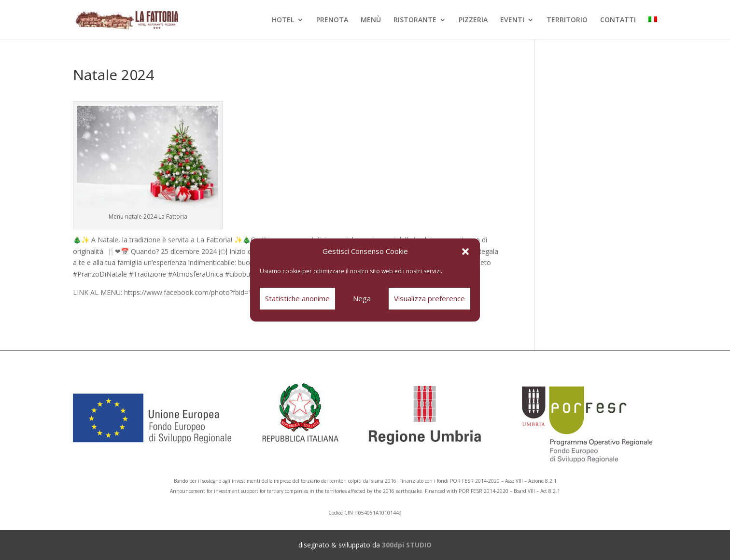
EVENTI (512, 20)
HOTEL (283, 20)
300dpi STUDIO (407, 545)
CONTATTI (618, 20)
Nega (362, 298)
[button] (465, 252)
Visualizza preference (429, 298)
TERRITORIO (567, 20)
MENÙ (371, 20)
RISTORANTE (415, 20)
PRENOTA (332, 20)
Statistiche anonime (297, 298)
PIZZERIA (473, 20)
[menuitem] (653, 28)
